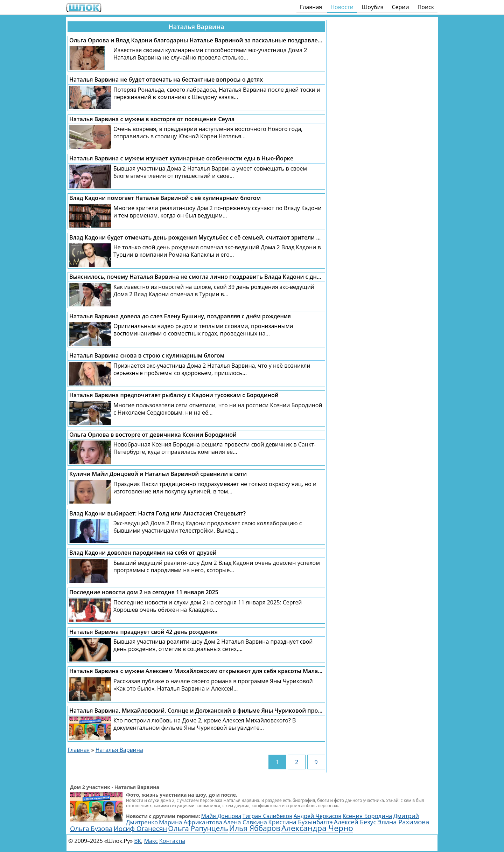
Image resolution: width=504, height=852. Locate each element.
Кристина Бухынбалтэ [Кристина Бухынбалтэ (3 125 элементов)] (300, 822)
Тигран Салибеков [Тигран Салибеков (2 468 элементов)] (268, 816)
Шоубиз (373, 7)
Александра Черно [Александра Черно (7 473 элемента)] (317, 828)
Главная (311, 7)
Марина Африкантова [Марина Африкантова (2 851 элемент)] (191, 822)
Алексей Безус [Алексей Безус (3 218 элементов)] (355, 822)
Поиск (426, 7)
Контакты (172, 841)
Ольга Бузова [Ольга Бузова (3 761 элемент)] (91, 828)
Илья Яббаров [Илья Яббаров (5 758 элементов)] (255, 828)
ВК (138, 841)
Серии (400, 7)
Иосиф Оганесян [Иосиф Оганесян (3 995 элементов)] (140, 829)
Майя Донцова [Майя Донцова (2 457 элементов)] (221, 816)
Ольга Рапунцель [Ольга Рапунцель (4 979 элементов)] (198, 828)
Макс (151, 841)
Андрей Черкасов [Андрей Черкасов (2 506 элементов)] (317, 816)
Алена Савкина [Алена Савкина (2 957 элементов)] (245, 822)
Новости (342, 7)
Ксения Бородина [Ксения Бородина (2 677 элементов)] (367, 816)
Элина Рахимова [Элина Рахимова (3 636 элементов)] (403, 822)
